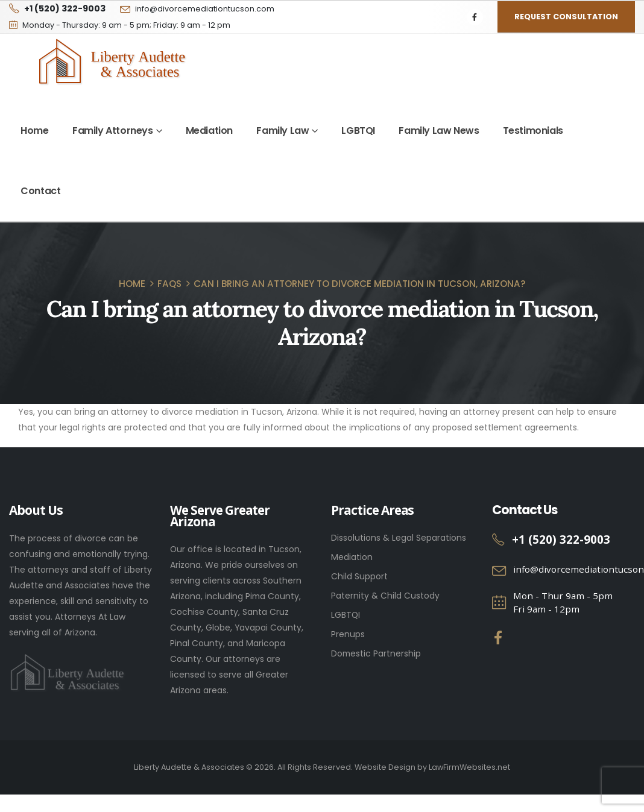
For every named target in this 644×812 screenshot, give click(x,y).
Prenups (348, 634)
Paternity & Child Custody (385, 596)
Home (34, 131)
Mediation (209, 131)
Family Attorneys (113, 131)
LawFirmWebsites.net (469, 767)
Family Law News (439, 131)
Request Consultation (566, 17)
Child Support (359, 576)
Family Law (283, 131)
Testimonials (533, 131)
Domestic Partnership (376, 653)
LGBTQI (358, 131)
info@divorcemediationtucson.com (205, 9)
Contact (40, 191)
